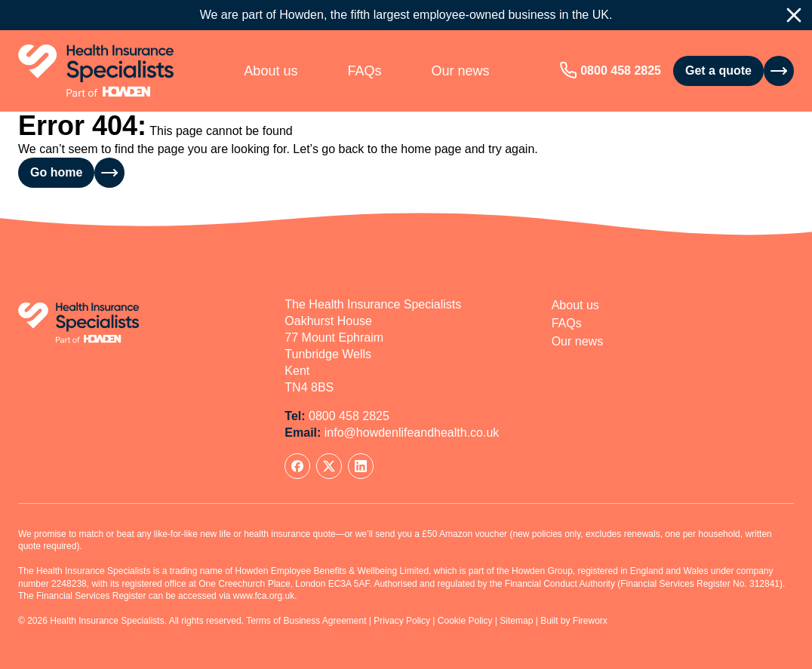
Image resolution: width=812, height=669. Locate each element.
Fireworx (590, 621)
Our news (460, 71)
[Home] (96, 71)
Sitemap (516, 621)
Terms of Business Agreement (306, 621)
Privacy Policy (402, 621)
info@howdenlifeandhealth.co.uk (412, 433)
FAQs (364, 71)
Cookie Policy (465, 621)
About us (271, 71)
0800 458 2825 (621, 71)
